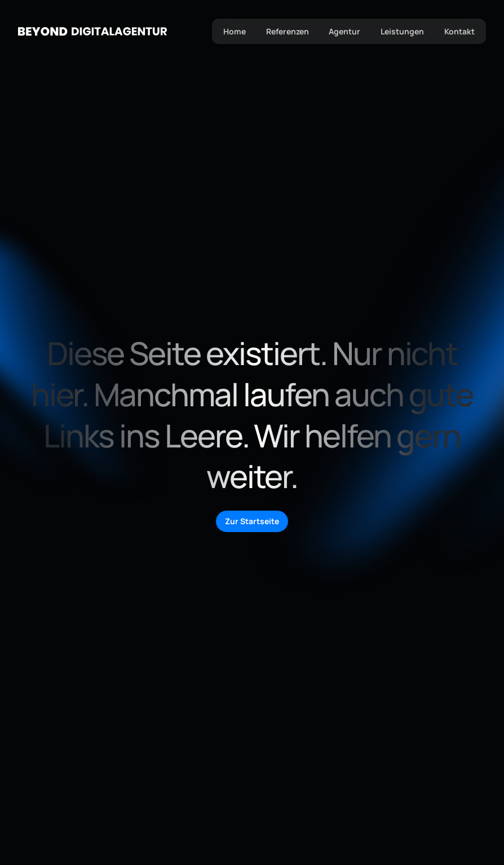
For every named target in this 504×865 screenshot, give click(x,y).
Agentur (344, 31)
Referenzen (287, 31)
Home (234, 31)
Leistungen (402, 31)
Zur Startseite (252, 521)
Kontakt (459, 31)
